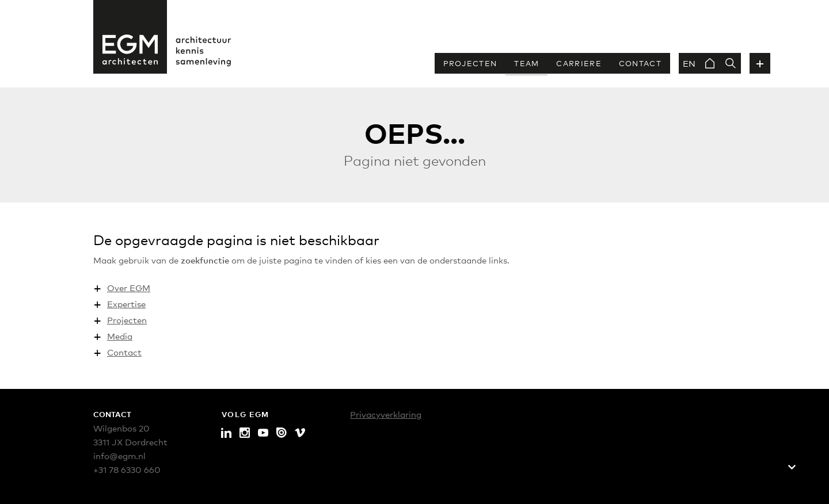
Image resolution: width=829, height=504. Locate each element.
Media (120, 336)
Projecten (470, 63)
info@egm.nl (119, 455)
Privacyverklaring (386, 414)
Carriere (579, 63)
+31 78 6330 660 (127, 469)
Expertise (126, 303)
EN (689, 63)
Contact (640, 63)
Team (526, 63)
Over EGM (129, 287)
